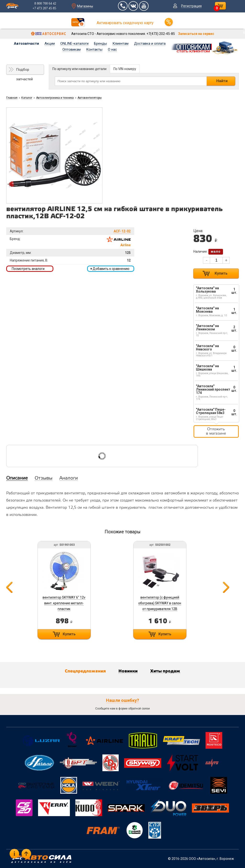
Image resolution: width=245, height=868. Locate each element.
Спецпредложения (85, 671)
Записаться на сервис (196, 34)
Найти (222, 81)
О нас (112, 49)
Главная (12, 98)
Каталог (27, 98)
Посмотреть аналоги (28, 269)
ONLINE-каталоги (74, 44)
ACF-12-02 (122, 231)
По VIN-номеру (125, 69)
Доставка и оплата (150, 44)
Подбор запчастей (24, 71)
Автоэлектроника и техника (55, 98)
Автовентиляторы (90, 98)
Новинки (128, 671)
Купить (221, 273)
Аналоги (69, 478)
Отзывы (44, 478)
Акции (50, 44)
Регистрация (191, 6)
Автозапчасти (26, 44)
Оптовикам (72, 49)
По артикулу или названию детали (79, 69)
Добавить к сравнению (110, 269)
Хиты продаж (165, 671)
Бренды (100, 44)
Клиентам (120, 44)
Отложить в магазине (216, 431)
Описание (17, 478)
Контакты (94, 49)
